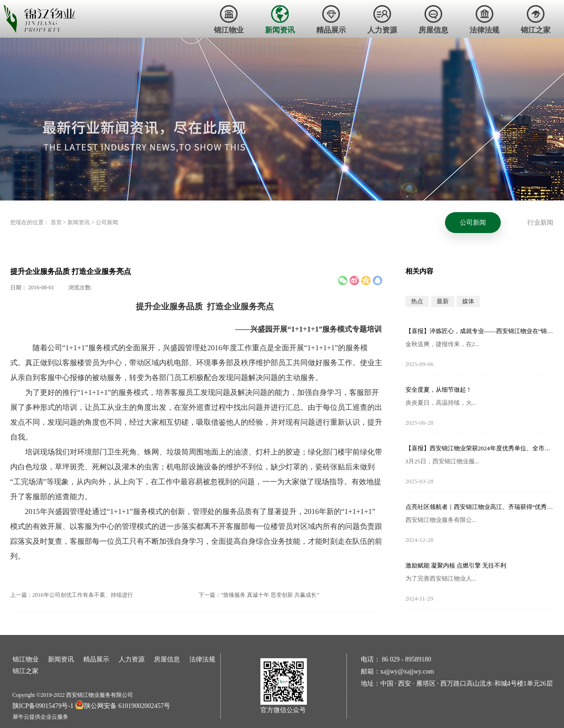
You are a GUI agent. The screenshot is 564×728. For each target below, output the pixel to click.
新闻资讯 (79, 222)
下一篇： (259, 595)
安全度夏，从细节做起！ (439, 390)
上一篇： (72, 595)
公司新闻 (107, 222)
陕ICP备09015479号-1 (43, 706)
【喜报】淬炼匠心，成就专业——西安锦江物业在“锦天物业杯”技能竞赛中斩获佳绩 (480, 331)
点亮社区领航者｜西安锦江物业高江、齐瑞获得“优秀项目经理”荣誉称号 (480, 507)
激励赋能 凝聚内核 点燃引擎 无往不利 (456, 565)
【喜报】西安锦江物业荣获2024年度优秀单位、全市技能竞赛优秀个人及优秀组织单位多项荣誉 (480, 448)
